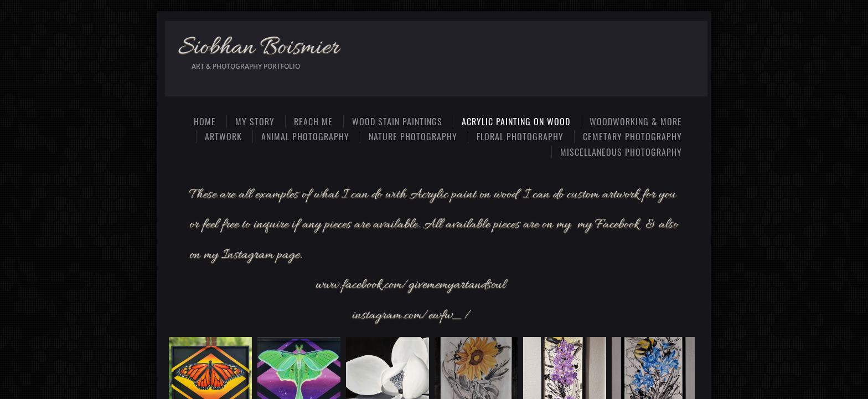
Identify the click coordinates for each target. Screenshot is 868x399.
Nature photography (413, 136)
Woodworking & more (636, 121)
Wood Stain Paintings (397, 121)
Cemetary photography (632, 136)
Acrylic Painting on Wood (516, 121)
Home (205, 121)
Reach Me (313, 121)
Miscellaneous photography (621, 152)
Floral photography (520, 136)
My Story (255, 121)
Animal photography (305, 136)
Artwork (223, 136)
